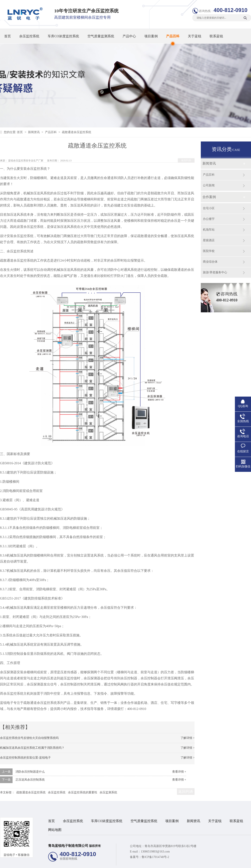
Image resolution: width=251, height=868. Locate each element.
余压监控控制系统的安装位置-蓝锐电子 (25, 758)
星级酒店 (209, 240)
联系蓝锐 (216, 36)
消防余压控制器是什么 (30, 772)
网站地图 (55, 830)
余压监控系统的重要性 (83, 792)
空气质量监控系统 (144, 821)
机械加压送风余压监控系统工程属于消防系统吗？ (32, 748)
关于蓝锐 (195, 36)
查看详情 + (179, 772)
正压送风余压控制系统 (30, 780)
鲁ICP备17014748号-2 (155, 857)
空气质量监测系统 (101, 36)
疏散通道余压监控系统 (77, 132)
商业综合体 (210, 262)
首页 (8, 36)
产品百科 (173, 36)
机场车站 (209, 230)
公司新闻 (209, 185)
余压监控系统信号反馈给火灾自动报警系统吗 (29, 738)
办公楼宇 (209, 219)
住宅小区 (209, 208)
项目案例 (151, 36)
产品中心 (129, 36)
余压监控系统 (29, 36)
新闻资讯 (34, 132)
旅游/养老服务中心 (215, 272)
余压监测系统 (108, 792)
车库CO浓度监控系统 (63, 36)
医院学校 (209, 251)
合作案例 (209, 197)
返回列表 (186, 160)
